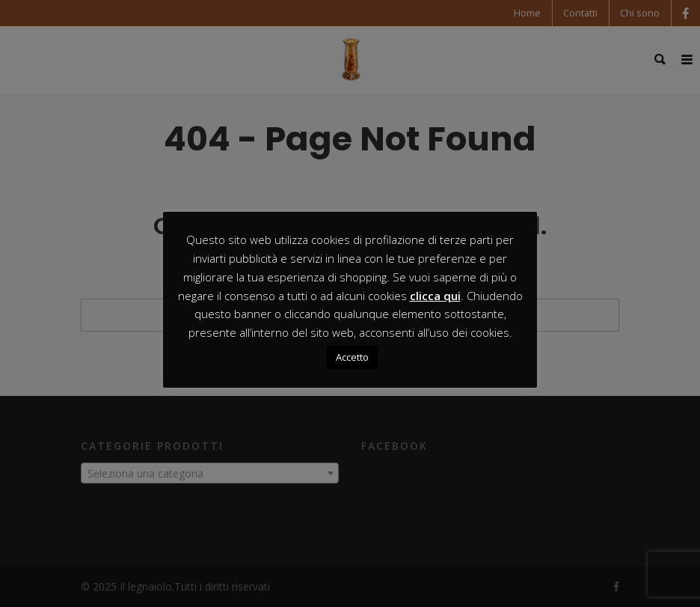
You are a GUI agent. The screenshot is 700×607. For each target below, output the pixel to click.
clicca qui (435, 296)
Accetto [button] (352, 357)
